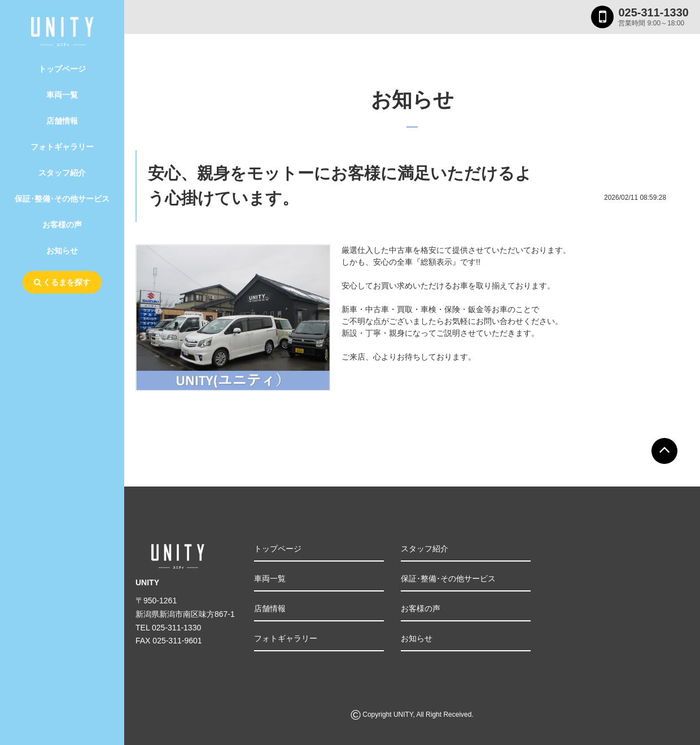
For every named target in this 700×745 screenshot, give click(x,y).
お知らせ (62, 251)
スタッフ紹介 (62, 173)
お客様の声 (62, 225)
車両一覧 (62, 95)
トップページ (62, 69)
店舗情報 (62, 121)
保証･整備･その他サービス (62, 199)
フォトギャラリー (62, 147)
